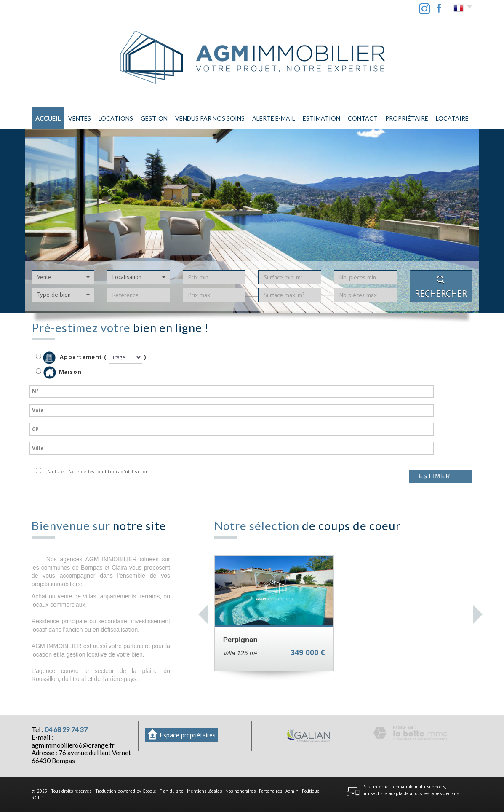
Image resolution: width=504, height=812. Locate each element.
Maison (63, 373)
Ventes (80, 118)
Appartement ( (71, 358)
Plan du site (172, 791)
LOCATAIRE (452, 118)
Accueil (48, 118)
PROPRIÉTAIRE (407, 118)
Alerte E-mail (274, 118)
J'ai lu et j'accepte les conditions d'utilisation (96, 472)
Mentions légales (204, 791)
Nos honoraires (240, 791)
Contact (363, 118)
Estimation (321, 118)
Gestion (154, 118)
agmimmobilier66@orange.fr (73, 745)
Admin (292, 791)
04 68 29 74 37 (66, 729)
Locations (116, 118)
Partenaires (271, 791)
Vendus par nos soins (210, 118)
